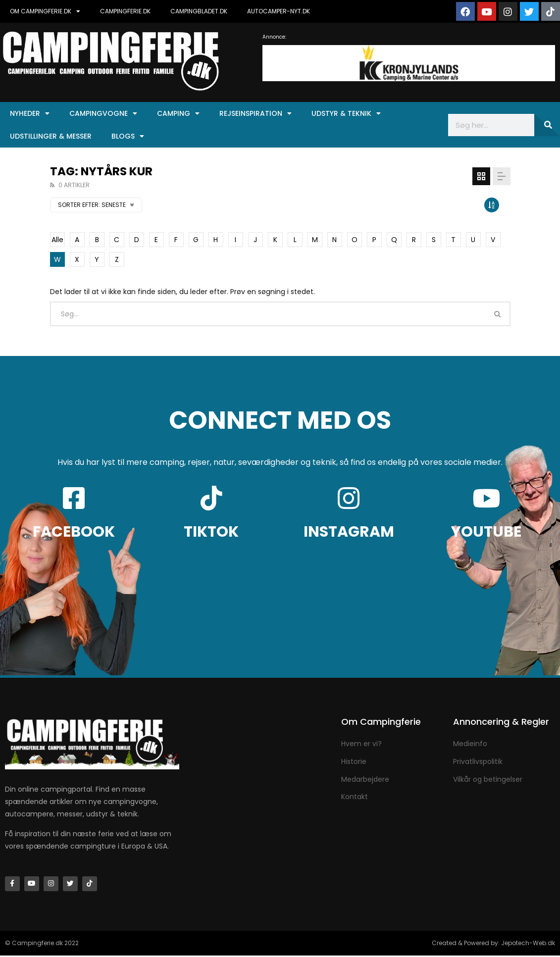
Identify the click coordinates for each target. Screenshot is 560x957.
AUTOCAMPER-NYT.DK (279, 11)
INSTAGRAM (349, 532)
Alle (57, 240)
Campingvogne (103, 113)
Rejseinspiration (255, 113)
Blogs (128, 136)
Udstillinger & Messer (51, 136)
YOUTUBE (486, 532)
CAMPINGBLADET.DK (199, 11)
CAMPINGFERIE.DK (125, 11)
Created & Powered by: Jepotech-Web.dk (493, 944)
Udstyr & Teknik (346, 113)
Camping (178, 113)
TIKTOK (211, 532)
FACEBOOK (74, 532)
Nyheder (30, 113)
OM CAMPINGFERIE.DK (45, 11)
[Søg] (547, 125)
